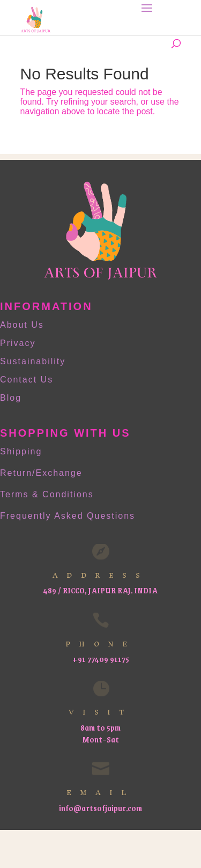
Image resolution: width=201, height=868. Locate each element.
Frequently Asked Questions (68, 516)
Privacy (18, 343)
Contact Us (27, 380)
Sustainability (33, 361)
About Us (22, 325)
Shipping (21, 451)
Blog (11, 398)
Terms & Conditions (47, 494)
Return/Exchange (41, 473)
